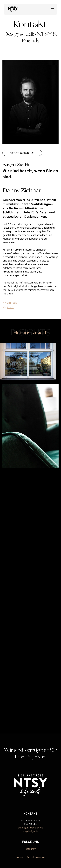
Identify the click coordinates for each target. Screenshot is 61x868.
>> (5, 303)
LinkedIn (13, 303)
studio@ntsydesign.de (30, 827)
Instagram (30, 849)
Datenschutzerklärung (36, 857)
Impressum (20, 857)
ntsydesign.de (31, 831)
